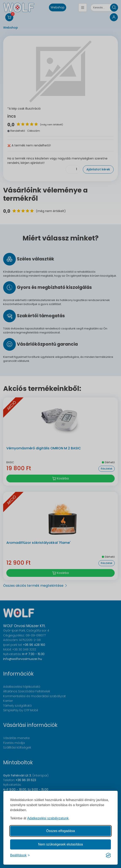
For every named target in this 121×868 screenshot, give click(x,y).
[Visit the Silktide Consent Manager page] (108, 855)
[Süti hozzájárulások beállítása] (20, 855)
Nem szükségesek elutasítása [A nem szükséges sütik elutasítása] (61, 844)
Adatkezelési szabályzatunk (48, 818)
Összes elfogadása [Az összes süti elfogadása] (60, 831)
